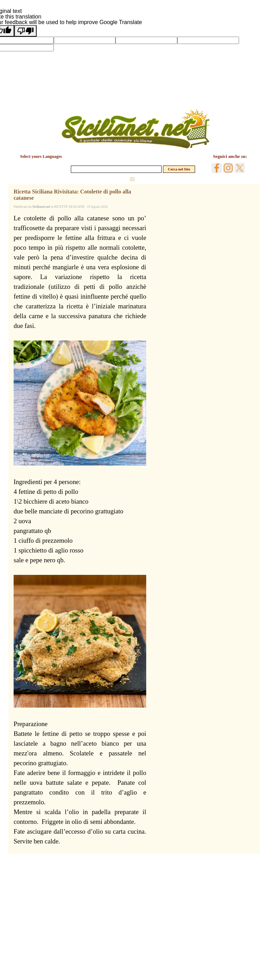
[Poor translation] (25, 31)
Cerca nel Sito (179, 169)
